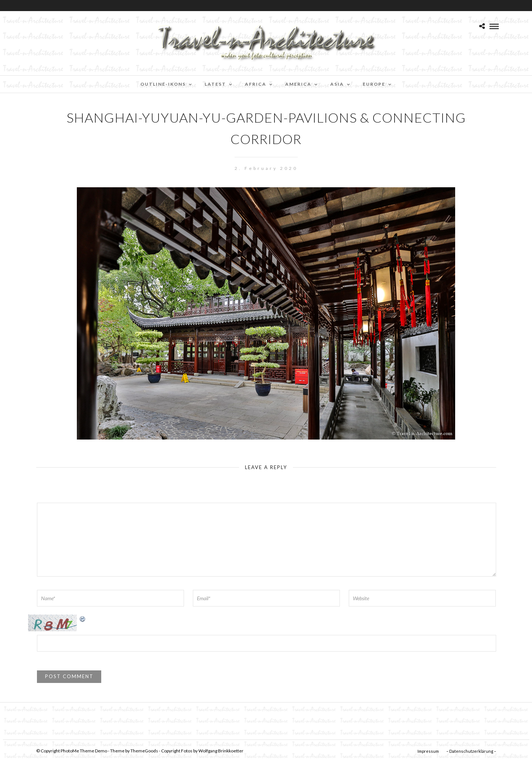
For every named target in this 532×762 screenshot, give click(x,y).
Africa (256, 84)
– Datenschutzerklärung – (471, 751)
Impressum (428, 751)
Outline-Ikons (163, 84)
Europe (374, 84)
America (298, 84)
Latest (215, 84)
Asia (337, 84)
